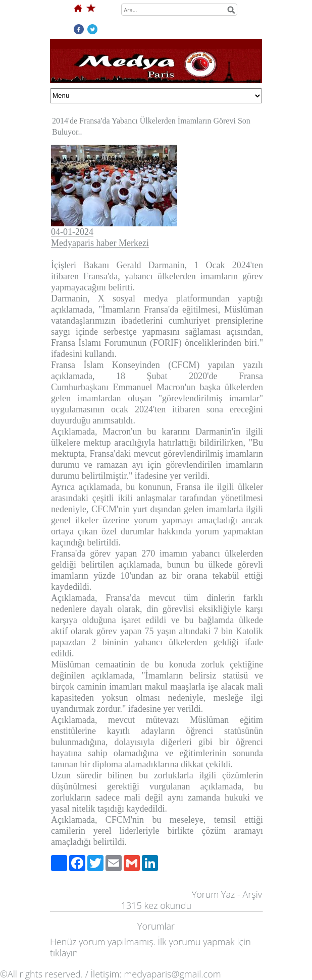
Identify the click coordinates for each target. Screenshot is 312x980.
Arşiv (252, 894)
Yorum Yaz (214, 894)
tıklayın (64, 953)
